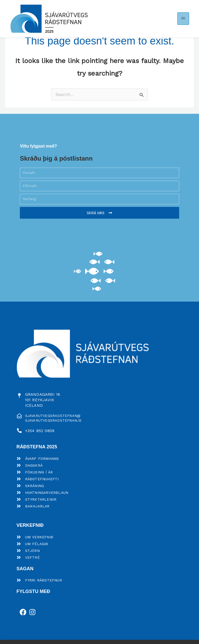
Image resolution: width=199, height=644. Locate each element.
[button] (183, 19)
